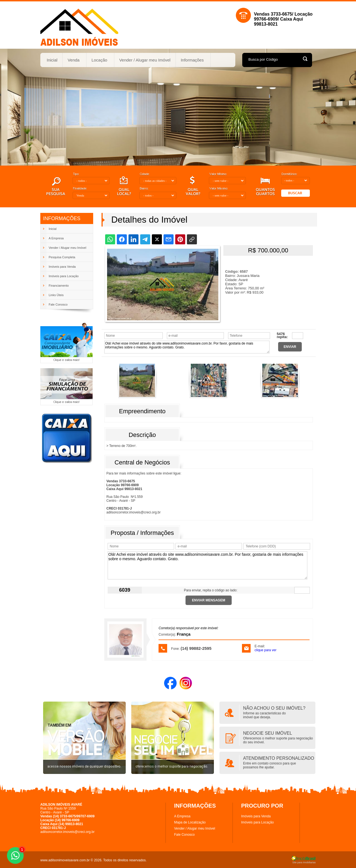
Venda (74, 60)
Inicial (52, 60)
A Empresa (182, 816)
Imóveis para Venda (256, 816)
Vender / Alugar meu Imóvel (145, 60)
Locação (100, 60)
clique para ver (265, 650)
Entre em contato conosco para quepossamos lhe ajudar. (270, 765)
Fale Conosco (184, 835)
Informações (192, 60)
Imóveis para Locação (257, 822)
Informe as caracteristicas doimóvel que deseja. (264, 715)
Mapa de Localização (190, 822)
